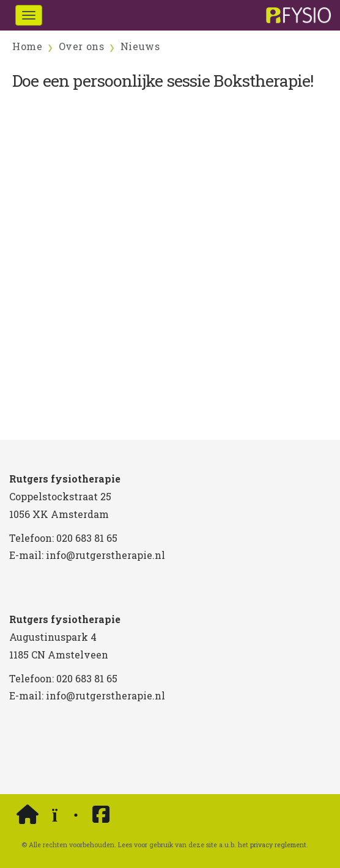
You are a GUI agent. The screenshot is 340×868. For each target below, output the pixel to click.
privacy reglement (278, 845)
